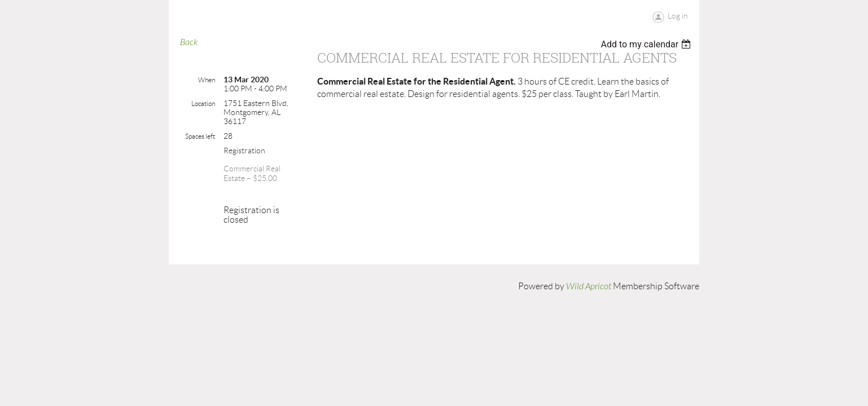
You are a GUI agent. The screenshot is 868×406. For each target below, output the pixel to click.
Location (203, 103)
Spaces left (200, 136)
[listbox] (647, 44)
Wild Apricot (589, 286)
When (207, 80)
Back (189, 42)
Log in (678, 16)
